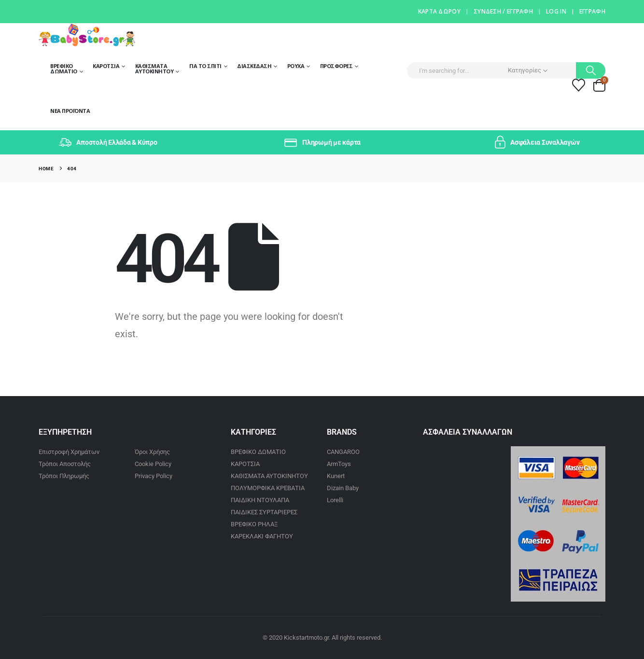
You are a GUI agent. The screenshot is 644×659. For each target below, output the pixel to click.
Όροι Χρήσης (152, 452)
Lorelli (335, 500)
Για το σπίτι (205, 66)
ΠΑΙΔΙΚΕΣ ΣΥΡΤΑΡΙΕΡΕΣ (264, 512)
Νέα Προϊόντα (70, 111)
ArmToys (339, 464)
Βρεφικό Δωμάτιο (64, 69)
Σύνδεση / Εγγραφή (503, 11)
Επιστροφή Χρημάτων (69, 452)
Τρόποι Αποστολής (65, 464)
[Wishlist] (579, 85)
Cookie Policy (153, 464)
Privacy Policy (154, 476)
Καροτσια (106, 66)
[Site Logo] (87, 35)
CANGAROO (343, 452)
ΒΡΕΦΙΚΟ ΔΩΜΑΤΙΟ (258, 452)
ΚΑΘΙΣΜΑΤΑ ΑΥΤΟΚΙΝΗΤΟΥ (269, 476)
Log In (556, 11)
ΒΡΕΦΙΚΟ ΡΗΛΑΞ (254, 524)
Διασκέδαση (254, 66)
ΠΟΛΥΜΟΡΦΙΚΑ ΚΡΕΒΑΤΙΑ (268, 488)
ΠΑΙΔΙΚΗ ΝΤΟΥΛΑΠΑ (260, 500)
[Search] (591, 70)
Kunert (336, 476)
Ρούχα (296, 66)
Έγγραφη (592, 11)
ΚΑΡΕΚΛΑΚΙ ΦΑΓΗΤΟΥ (262, 536)
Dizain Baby (343, 488)
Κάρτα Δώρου (439, 11)
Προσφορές (336, 66)
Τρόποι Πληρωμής (64, 476)
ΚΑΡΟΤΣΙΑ (245, 464)
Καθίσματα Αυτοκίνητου (154, 69)
